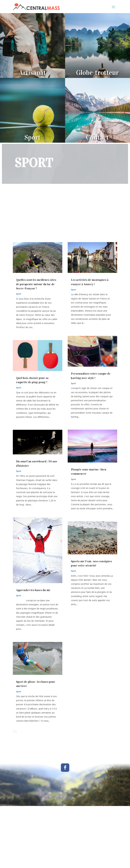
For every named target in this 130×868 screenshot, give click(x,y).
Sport (19, 294)
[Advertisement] (65, 218)
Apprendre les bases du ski (33, 590)
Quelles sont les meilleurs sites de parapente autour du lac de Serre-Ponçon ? (36, 284)
